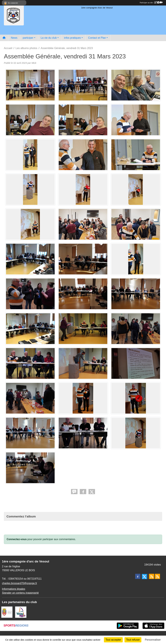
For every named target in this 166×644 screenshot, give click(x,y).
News (14, 38)
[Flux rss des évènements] (157, 576)
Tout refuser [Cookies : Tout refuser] (133, 640)
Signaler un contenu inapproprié (20, 593)
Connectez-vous (17, 539)
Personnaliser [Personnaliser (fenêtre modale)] (153, 640)
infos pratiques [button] (72, 38)
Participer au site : (151, 3)
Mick (34, 63)
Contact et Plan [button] (97, 38)
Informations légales (14, 589)
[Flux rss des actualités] (152, 576)
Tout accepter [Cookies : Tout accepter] (113, 640)
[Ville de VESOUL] (7, 612)
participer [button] (28, 38)
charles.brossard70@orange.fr (19, 583)
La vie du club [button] (49, 38)
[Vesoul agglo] (21, 612)
